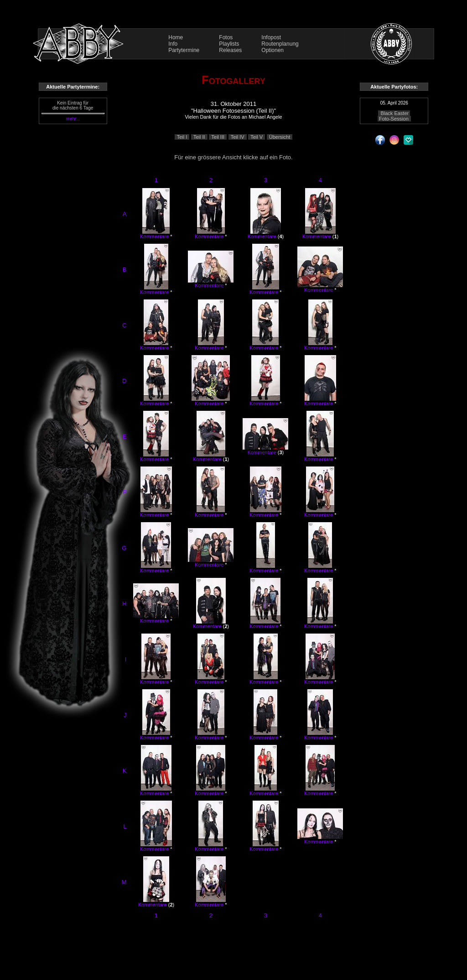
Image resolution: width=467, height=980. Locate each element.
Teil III (218, 137)
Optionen (272, 50)
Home (176, 37)
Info (173, 44)
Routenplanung (280, 44)
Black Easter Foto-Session (394, 116)
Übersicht (280, 137)
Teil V (257, 137)
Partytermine (184, 50)
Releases (230, 50)
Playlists (229, 44)
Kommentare (154, 236)
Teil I (182, 137)
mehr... (73, 119)
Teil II (199, 137)
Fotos (226, 37)
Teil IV (238, 137)
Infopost (271, 37)
